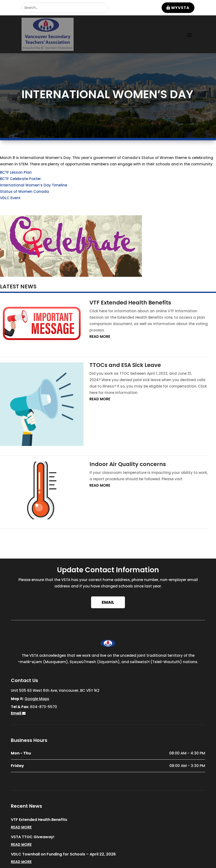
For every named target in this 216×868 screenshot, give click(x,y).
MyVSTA (180, 8)
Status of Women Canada (24, 192)
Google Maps (37, 699)
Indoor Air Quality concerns (128, 464)
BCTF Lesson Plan (16, 172)
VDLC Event (10, 198)
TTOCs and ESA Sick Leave (125, 365)
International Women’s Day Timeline (34, 185)
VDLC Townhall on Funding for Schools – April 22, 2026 (63, 854)
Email (108, 602)
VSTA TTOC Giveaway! (33, 837)
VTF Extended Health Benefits (130, 303)
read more (100, 337)
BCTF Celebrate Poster (20, 179)
